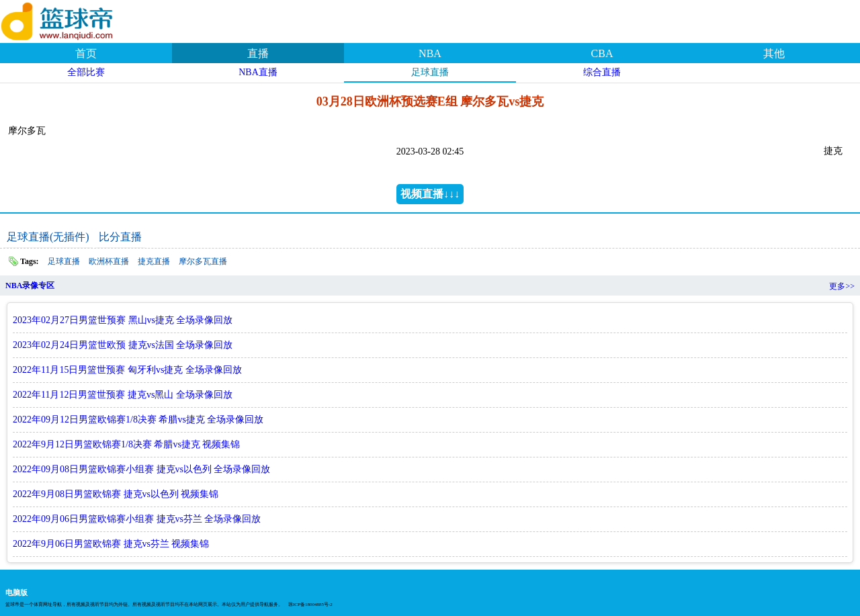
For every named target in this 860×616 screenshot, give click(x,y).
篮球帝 (74, 19)
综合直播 (602, 72)
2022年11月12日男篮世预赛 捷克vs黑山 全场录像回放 (123, 395)
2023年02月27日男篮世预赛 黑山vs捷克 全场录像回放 (123, 320)
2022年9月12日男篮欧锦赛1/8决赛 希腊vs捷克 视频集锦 (126, 444)
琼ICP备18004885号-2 (310, 605)
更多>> (842, 286)
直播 (258, 53)
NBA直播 (258, 72)
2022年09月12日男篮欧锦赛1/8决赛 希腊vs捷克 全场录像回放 (138, 420)
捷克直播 (154, 261)
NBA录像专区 (30, 285)
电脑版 (16, 592)
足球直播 (430, 72)
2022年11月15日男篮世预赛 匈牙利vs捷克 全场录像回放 (127, 370)
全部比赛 (86, 72)
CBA (602, 53)
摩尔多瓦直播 (203, 261)
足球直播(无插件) (48, 237)
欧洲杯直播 (109, 261)
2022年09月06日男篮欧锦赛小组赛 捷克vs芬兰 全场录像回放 (137, 519)
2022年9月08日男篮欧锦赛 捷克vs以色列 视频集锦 (116, 494)
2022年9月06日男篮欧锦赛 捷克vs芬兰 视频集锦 (111, 544)
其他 (774, 53)
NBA (430, 53)
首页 (86, 53)
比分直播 (120, 237)
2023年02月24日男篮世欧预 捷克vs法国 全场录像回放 (123, 345)
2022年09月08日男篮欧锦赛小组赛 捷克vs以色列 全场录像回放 (141, 469)
